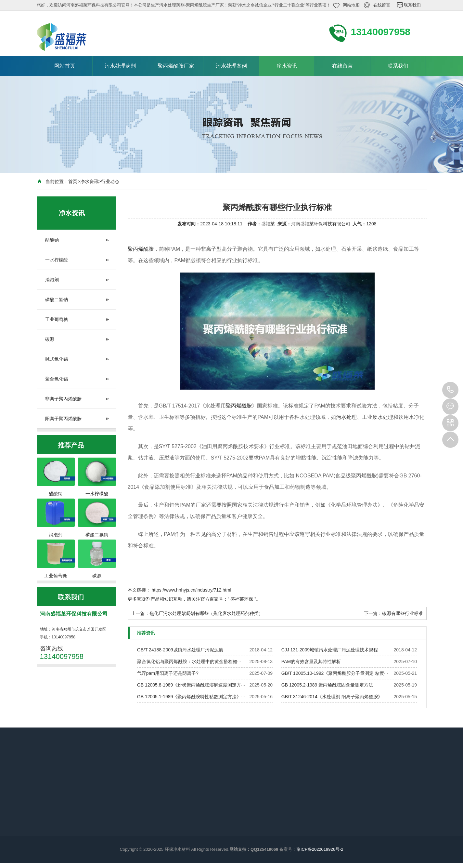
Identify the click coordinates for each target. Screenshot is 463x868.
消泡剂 (52, 280)
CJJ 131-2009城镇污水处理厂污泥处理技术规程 (330, 650)
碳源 (50, 339)
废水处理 (383, 417)
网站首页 (65, 66)
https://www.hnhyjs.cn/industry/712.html (191, 590)
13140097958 (450, 390)
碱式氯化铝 (57, 359)
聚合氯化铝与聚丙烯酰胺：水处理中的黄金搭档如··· (189, 661)
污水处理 (346, 417)
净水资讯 (287, 66)
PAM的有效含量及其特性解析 (311, 661)
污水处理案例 (231, 66)
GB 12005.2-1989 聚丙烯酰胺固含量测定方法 (327, 685)
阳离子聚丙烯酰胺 (63, 419)
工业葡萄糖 (57, 319)
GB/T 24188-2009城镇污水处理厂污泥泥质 (180, 650)
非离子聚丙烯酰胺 (63, 399)
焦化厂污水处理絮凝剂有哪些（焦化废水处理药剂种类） (206, 613)
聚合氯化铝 (57, 379)
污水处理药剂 (120, 66)
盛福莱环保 (242, 599)
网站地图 (351, 5)
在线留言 (382, 5)
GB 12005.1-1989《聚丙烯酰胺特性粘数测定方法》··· (191, 697)
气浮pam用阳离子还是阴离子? (168, 673)
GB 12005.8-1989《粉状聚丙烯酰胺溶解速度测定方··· (191, 685)
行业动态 (110, 181)
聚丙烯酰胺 (141, 249)
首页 (73, 181)
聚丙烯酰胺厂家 (176, 66)
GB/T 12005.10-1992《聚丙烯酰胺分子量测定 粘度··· (335, 673)
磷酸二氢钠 (57, 300)
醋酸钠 (52, 240)
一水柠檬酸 (57, 260)
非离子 (209, 249)
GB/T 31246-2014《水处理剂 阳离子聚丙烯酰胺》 (332, 697)
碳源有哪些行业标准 (403, 613)
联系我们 (412, 5)
